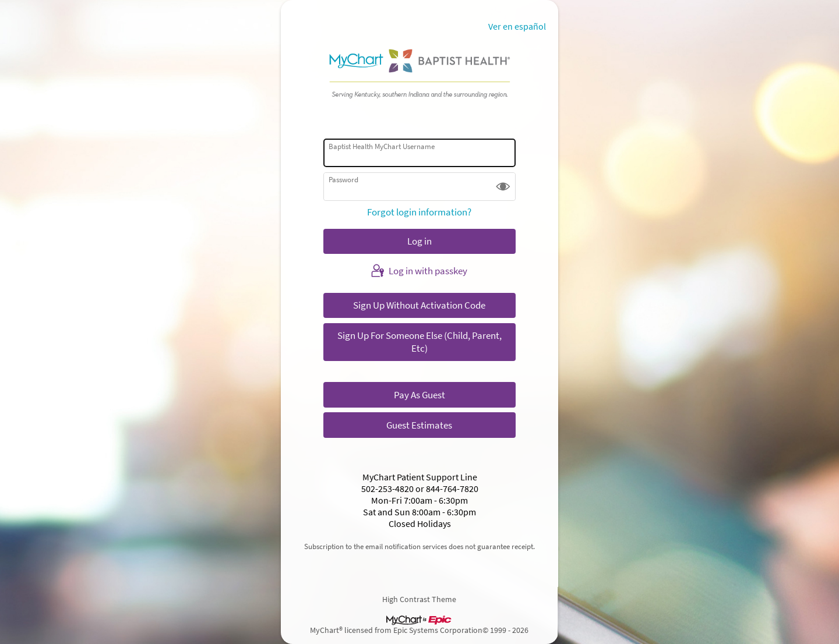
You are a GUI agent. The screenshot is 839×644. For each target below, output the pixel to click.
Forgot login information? (419, 212)
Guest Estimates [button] (419, 425)
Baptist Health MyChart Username (382, 146)
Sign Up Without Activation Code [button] (419, 305)
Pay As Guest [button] (419, 395)
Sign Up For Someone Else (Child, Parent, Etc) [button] (419, 342)
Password (343, 180)
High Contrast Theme (420, 599)
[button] (503, 187)
